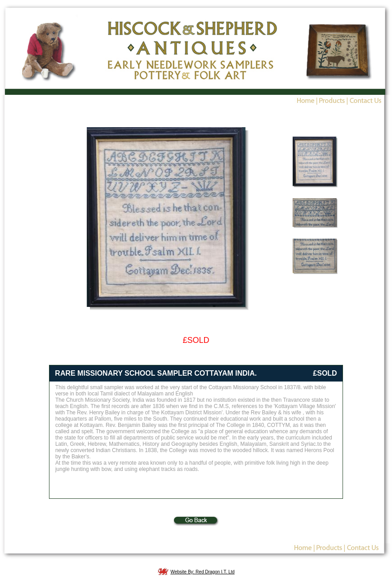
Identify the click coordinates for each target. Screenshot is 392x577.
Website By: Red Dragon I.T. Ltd (203, 572)
